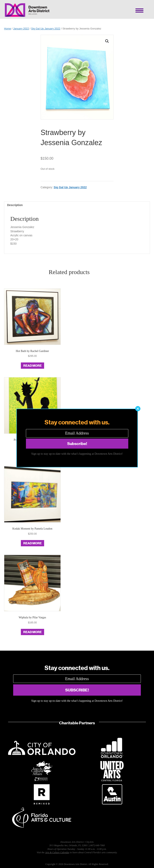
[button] (138, 409)
